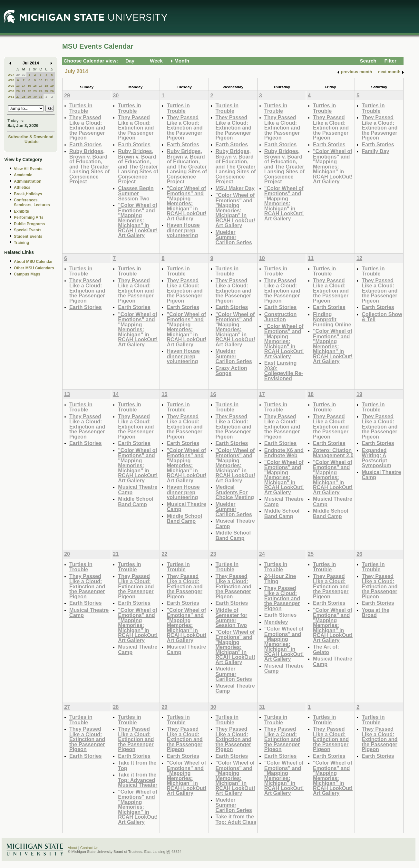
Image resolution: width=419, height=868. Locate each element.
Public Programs (29, 224)
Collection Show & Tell (382, 317)
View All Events (28, 169)
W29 (11, 86)
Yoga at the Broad (375, 613)
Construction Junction (281, 317)
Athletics (22, 188)
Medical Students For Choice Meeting (235, 492)
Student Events (28, 236)
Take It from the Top (137, 765)
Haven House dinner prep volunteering (183, 230)
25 (46, 91)
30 (24, 75)
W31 (11, 96)
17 (41, 86)
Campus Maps (27, 274)
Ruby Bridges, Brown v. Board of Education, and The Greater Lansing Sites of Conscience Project (89, 166)
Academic (23, 175)
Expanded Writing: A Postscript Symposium (376, 458)
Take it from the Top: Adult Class (236, 819)
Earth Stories (86, 144)
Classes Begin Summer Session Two (136, 193)
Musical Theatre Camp (138, 490)
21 (24, 91)
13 (18, 86)
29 (18, 75)
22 (29, 91)
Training (21, 243)
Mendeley (276, 622)
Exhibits (21, 211)
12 (52, 80)
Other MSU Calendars (34, 268)
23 (35, 91)
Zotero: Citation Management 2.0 (333, 453)
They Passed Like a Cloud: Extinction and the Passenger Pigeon (87, 127)
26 (52, 91)
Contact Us (89, 848)
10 (41, 80)
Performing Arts (29, 217)
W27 (11, 75)
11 (46, 80)
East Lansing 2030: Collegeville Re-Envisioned (284, 371)
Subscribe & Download (31, 137)
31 (41, 96)
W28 (11, 80)
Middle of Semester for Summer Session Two (232, 618)
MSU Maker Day (235, 188)
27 (18, 96)
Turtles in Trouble (81, 108)
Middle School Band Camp (136, 502)
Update (32, 142)
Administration (28, 181)
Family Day (375, 151)
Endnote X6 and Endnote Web (284, 453)
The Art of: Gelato (326, 649)
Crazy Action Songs (231, 371)
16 (35, 86)
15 (29, 86)
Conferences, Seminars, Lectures (32, 203)
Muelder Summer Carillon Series (234, 237)
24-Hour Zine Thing (280, 579)
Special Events (28, 230)
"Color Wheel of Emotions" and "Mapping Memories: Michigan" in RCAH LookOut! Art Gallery (138, 220)
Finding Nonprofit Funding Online (332, 319)
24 (41, 91)
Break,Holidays (28, 194)
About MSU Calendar (33, 262)
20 (18, 91)
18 (46, 86)
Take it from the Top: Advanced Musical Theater (138, 780)
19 (52, 86)
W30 (11, 91)
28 (24, 96)
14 (24, 86)
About (73, 848)
